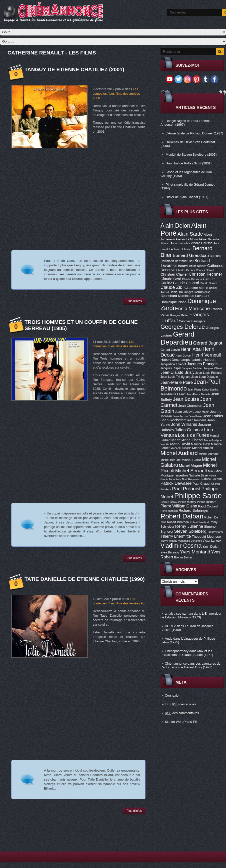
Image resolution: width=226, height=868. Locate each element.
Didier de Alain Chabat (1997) (187, 197)
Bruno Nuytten (198, 266)
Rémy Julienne (189, 526)
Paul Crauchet (203, 484)
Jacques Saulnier (192, 368)
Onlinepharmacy (177, 651)
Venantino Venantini (190, 541)
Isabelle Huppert (203, 360)
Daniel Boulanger (181, 292)
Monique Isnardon (174, 475)
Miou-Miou (215, 471)
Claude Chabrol (186, 283)
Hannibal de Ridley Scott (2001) (189, 163)
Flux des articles (180, 704)
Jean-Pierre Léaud (173, 394)
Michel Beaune (170, 460)
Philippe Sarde (198, 496)
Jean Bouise (186, 399)
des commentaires (182, 713)
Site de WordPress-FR (181, 722)
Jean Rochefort (173, 420)
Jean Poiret (195, 416)
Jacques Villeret (213, 368)
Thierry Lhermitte (176, 536)
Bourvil (183, 266)
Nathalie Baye (198, 475)
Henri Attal (191, 349)
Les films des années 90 (127, 603)
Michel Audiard (179, 453)
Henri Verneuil (206, 355)
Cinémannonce (176, 663)
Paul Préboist (186, 489)
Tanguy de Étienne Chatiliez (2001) (74, 69)
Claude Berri (171, 279)
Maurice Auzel (200, 444)
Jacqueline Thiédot (173, 364)
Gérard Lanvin (170, 350)
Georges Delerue (183, 327)
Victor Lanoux (212, 541)
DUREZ (170, 626)
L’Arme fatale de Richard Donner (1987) (194, 133)
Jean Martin (202, 412)
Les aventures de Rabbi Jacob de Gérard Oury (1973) (190, 665)
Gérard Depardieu (177, 338)
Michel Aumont (208, 454)
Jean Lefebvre (185, 412)
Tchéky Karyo (215, 532)
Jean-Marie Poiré (177, 382)
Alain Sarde (190, 234)
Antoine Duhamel (181, 249)
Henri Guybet (184, 356)
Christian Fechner (205, 274)
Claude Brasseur (192, 279)
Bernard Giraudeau (191, 255)
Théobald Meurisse (206, 537)
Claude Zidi (172, 287)
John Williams (184, 424)
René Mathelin (169, 511)
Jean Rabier (213, 416)
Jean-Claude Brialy (177, 372)
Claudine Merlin (196, 288)
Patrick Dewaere (176, 483)
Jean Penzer (180, 416)
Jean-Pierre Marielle (198, 394)
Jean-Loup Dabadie (204, 377)
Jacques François (202, 364)
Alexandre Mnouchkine (191, 239)
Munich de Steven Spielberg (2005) (191, 155)
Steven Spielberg (190, 531)
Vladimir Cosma (181, 546)
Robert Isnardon (178, 522)
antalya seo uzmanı (179, 614)
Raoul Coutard (208, 506)
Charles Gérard (205, 270)
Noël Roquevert (191, 479)
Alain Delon (175, 226)
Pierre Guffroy (169, 502)
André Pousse (202, 243)
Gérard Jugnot (208, 343)
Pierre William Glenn (179, 506)
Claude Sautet (208, 283)
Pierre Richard (207, 502)
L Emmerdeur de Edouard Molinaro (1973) (191, 615)
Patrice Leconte (212, 479)
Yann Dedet (210, 547)
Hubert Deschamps (175, 360)
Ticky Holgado (169, 541)
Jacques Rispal (171, 368)
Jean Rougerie (197, 420)
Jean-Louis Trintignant (175, 377)
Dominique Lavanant (194, 296)
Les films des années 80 (127, 346)
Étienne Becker (183, 557)
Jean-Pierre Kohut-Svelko (203, 390)
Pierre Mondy (187, 502)
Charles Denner (186, 270)
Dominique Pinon (173, 302)
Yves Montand (195, 552)
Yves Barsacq (170, 552)
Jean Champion (190, 406)
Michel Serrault (191, 471)
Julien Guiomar (189, 430)
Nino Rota (175, 479)
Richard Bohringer (193, 510)
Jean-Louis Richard (208, 373)
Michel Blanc (191, 460)
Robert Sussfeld (199, 522)
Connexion (172, 695)
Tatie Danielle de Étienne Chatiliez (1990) (85, 579)
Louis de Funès (193, 435)
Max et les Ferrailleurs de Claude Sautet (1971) (187, 653)
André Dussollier (180, 243)
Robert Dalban (182, 516)
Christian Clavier (174, 274)
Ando (168, 639)
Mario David (180, 444)
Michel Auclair (203, 448)
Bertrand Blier (184, 261)
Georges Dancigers (192, 321)
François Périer (179, 315)
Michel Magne (191, 465)
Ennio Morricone (192, 308)
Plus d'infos (134, 301)
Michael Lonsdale (181, 448)
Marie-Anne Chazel (187, 440)
